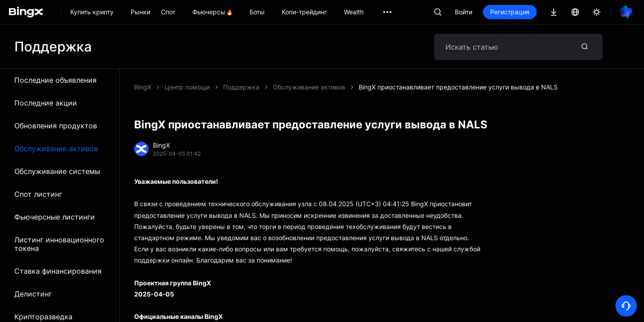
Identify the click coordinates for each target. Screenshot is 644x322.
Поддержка (241, 87)
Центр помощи (187, 87)
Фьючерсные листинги (55, 217)
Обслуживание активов (56, 148)
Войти (464, 12)
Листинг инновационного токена (59, 244)
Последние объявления (55, 80)
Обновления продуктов (56, 126)
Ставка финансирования (58, 271)
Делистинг (33, 294)
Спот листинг (38, 194)
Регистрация (510, 12)
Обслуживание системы (57, 171)
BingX (143, 87)
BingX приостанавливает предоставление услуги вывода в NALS (458, 87)
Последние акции (46, 103)
